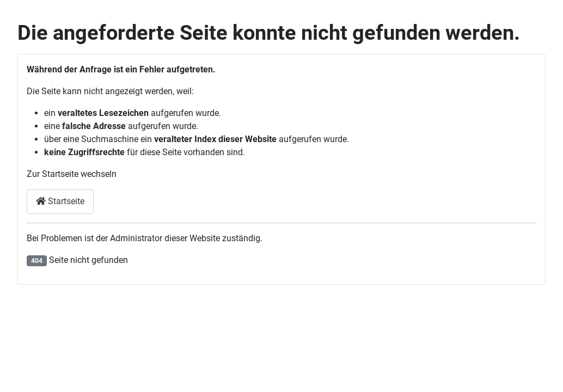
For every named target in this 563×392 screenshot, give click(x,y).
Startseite (60, 201)
